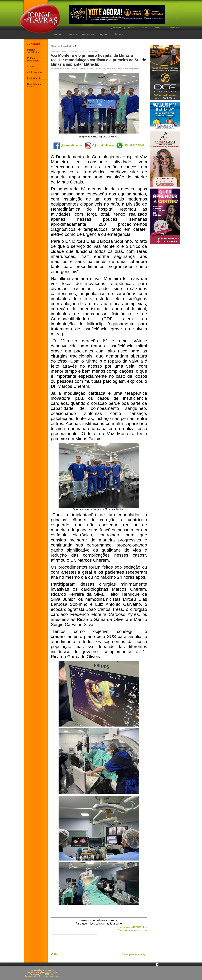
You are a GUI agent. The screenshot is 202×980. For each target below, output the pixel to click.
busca (119, 34)
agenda (105, 34)
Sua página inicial (173, 28)
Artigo (30, 67)
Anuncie (144, 28)
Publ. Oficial (34, 78)
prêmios (71, 34)
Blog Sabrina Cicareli (34, 85)
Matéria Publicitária (33, 59)
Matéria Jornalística (33, 51)
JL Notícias (34, 44)
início (57, 34)
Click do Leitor (35, 72)
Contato (157, 28)
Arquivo (131, 28)
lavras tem (88, 34)
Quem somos (116, 28)
